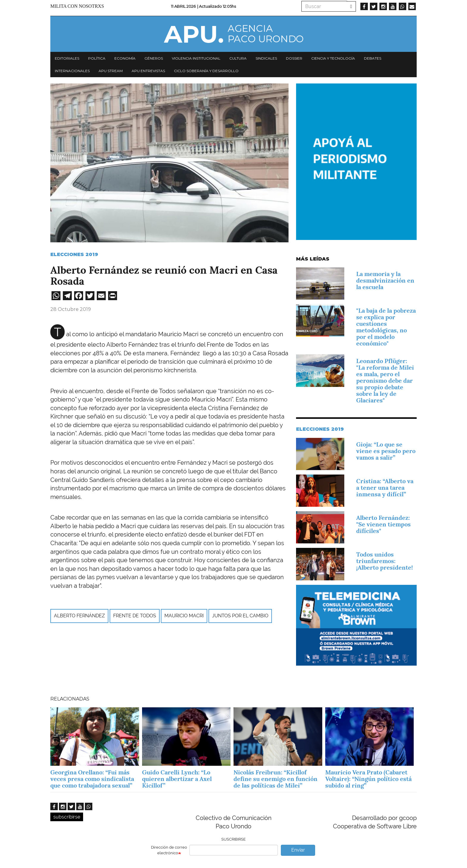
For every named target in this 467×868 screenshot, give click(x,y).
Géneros (154, 58)
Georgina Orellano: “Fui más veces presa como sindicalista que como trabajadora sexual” (92, 779)
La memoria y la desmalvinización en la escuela (385, 280)
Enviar (298, 850)
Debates (373, 58)
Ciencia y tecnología (333, 58)
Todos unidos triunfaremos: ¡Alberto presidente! (385, 561)
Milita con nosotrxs (77, 6)
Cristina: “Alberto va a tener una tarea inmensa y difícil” (385, 488)
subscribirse (67, 817)
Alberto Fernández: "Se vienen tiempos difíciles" (383, 524)
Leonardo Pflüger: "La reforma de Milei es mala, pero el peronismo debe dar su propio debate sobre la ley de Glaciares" (385, 381)
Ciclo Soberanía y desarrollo (206, 71)
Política (97, 58)
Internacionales (72, 71)
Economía (125, 58)
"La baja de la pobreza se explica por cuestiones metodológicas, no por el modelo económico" (386, 327)
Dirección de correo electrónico (169, 850)
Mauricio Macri (184, 616)
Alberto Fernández (79, 616)
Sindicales (266, 58)
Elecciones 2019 (74, 254)
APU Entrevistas (148, 71)
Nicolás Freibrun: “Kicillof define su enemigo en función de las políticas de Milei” (275, 779)
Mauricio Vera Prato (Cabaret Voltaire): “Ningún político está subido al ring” (368, 779)
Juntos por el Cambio (240, 616)
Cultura (238, 58)
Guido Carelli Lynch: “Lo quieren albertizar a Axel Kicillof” (177, 779)
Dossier (294, 58)
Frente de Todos (135, 616)
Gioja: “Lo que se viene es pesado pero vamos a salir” (386, 451)
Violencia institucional (196, 58)
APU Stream (111, 71)
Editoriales (67, 58)
